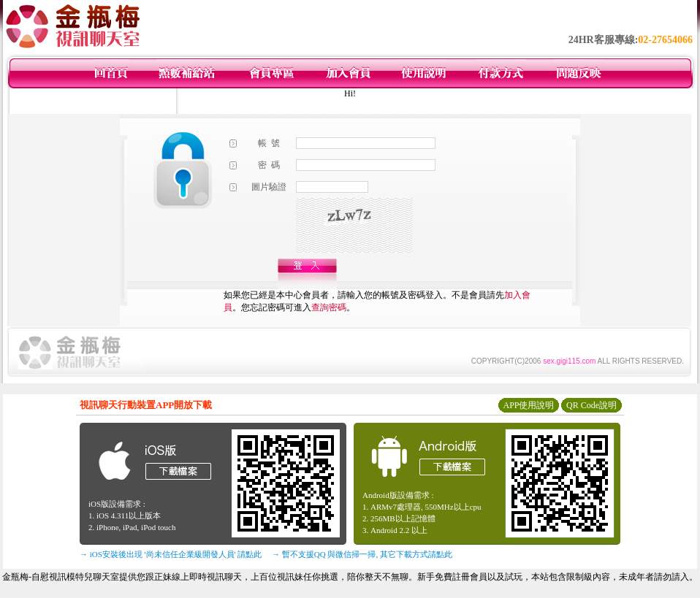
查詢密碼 (329, 307)
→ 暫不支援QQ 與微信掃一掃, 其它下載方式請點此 (362, 554)
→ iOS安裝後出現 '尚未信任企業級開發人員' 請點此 (171, 554)
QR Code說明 (591, 405)
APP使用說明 (528, 405)
